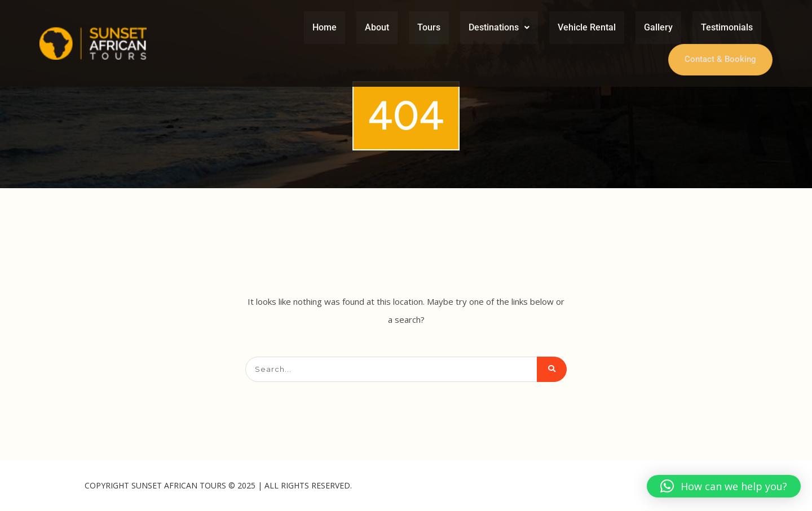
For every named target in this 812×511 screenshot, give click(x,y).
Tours (429, 27)
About (377, 27)
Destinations (499, 27)
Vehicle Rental (587, 27)
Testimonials (727, 27)
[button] (499, 28)
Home (325, 27)
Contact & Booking (719, 60)
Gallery (658, 27)
